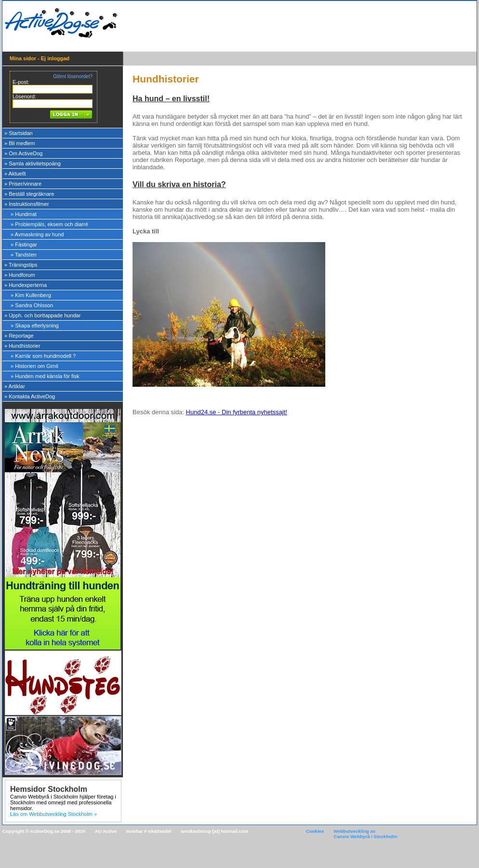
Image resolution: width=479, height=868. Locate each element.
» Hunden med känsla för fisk (45, 376)
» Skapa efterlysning (35, 325)
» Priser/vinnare (23, 184)
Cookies (315, 831)
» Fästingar (24, 244)
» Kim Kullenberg (31, 295)
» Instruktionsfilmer (27, 204)
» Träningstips (21, 265)
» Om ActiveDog (23, 153)
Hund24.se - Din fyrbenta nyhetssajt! (237, 412)
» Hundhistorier (22, 346)
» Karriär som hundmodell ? (43, 356)
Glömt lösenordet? (73, 76)
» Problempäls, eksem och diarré (49, 224)
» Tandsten (24, 255)
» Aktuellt (15, 174)
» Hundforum (20, 275)
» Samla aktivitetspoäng (33, 163)
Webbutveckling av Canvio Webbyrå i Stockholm (365, 834)
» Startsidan (19, 133)
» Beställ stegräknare (29, 194)
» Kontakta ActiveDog (30, 396)
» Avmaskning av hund (37, 234)
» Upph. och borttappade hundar (42, 315)
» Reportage (19, 336)
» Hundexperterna (26, 285)
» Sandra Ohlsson (32, 305)
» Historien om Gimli (34, 366)
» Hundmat (24, 214)
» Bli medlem (20, 143)
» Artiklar (15, 386)
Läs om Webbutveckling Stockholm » (53, 814)
